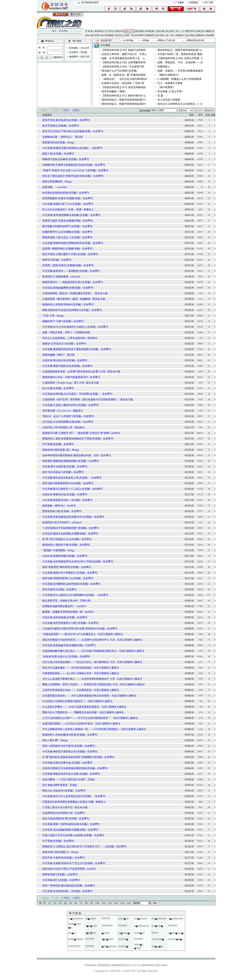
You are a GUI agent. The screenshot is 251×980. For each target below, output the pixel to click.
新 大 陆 (170, 35)
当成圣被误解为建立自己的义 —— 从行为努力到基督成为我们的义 (80, 651)
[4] (65, 903)
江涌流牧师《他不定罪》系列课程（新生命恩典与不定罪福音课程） (80, 400)
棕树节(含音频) (51, 260)
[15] (129, 903)
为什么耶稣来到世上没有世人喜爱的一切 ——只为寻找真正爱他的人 (81, 729)
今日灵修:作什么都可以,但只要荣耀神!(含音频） (69, 595)
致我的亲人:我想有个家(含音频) (60, 545)
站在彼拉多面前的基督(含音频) (59, 193)
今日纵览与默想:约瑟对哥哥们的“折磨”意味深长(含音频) (74, 629)
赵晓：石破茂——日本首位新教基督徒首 (180, 71)
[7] (81, 903)
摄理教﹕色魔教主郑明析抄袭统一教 (62, 612)
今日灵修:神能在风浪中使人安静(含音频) (65, 774)
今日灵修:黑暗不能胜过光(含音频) (61, 366)
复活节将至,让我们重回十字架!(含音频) (64, 254)
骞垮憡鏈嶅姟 (104, 965)
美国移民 (210, 35)
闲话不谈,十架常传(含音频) (57, 858)
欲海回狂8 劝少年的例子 (56, 522)
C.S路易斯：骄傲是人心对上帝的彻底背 (180, 79)
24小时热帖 (128, 40)
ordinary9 (75, 277)
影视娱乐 (180, 35)
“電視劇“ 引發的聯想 (54, 550)
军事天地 (99, 35)
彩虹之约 (129, 31)
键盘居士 (78, 411)
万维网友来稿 (82, 332)
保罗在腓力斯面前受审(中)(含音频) (62, 483)
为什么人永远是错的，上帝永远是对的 (64, 338)
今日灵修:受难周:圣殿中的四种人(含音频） (66, 148)
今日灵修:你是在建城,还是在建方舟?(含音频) (67, 517)
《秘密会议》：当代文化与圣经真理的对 (124, 79)
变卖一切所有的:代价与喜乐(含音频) (62, 746)
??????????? (74, 946)
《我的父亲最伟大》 (169, 75)
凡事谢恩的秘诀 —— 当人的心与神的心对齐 (67, 673)
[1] (50, 903)
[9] (92, 903)
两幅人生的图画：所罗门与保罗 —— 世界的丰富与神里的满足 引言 (80, 684)
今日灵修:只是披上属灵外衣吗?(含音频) (64, 405)
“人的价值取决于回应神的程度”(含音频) (64, 528)
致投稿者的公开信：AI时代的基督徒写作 (65, 377)
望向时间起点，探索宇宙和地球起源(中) (124, 104)
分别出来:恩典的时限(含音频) (59, 556)
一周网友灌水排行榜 (194, 40)
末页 (76, 110)
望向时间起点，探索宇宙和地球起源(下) (124, 100)
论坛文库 (85, 48)
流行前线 (160, 35)
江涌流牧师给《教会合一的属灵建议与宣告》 (68, 293)
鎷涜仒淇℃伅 (133, 965)
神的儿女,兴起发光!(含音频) (58, 791)
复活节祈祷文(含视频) (54, 126)
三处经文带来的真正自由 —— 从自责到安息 (67, 690)
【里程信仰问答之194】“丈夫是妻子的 (123, 67)
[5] (71, 903)
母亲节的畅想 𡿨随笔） (114, 91)
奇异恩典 (63, 31)
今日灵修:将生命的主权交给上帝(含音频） (66, 478)
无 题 (160, 96)
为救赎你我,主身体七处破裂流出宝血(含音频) (67, 165)
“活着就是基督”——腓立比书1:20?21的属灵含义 (69, 634)
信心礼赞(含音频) (52, 388)
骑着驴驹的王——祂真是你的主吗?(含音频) (66, 282)
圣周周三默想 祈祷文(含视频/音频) (61, 221)
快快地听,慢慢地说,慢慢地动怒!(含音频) (64, 461)
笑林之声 (200, 31)
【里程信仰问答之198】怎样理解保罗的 (124, 62)
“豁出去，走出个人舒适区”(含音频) (62, 416)
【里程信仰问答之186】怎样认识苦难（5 (180, 58)
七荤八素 (160, 31)
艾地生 (91, 779)
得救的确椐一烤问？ (54, 355)
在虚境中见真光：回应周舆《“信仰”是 (123, 83)
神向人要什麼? (50, 740)
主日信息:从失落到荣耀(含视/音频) (61, 422)
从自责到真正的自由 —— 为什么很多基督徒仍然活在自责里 (76, 696)
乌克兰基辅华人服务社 (110, 634)
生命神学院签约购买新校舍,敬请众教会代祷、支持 (70, 455)
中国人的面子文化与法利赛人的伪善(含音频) (67, 835)
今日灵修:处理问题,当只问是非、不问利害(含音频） (71, 394)
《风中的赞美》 (166, 87)
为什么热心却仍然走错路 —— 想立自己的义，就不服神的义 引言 (79, 662)
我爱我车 (200, 35)
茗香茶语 (99, 31)
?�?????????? (176, 919)
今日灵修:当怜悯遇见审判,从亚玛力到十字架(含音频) (72, 562)
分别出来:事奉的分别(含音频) (59, 495)
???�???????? (159, 919)
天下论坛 (109, 31)
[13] (116, 903)
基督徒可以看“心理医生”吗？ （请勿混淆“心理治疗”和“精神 (76, 433)
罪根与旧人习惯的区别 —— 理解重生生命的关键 (69, 712)
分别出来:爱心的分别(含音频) (59, 360)
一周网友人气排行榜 (165, 40)
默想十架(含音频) (52, 154)
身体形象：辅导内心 (54, 506)
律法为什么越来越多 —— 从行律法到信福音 (67, 668)
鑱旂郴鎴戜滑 (119, 965)
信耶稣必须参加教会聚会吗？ (59, 606)
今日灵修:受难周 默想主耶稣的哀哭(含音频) (67, 243)
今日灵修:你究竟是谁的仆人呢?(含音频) (64, 623)
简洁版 (84, 52)
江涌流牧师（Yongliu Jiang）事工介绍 (63, 383)
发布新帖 (73, 48)
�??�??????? (109, 947)
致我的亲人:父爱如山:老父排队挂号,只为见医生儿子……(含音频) (78, 847)
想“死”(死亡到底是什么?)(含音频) (61, 539)
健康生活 (210, 31)
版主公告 (85, 57)
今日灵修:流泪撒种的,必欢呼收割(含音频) (65, 584)
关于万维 (209, 3)
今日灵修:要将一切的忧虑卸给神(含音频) (65, 824)
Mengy (71, 142)
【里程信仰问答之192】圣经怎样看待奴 (124, 87)
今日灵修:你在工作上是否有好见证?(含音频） (68, 796)
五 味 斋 (89, 31)
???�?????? (140, 919)
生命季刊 (85, 120)
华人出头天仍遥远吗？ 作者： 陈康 (62, 210)
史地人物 (89, 35)
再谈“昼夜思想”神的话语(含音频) (61, 567)
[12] (110, 903)
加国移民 (150, 35)
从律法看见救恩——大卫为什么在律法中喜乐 (68, 724)
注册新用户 (58, 57)
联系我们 (194, 3)
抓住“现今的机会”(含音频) (57, 472)
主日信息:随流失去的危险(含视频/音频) (64, 534)
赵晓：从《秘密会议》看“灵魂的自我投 (124, 75)
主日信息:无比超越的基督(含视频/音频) (64, 830)
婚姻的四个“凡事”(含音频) (57, 321)
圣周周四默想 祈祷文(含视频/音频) (61, 198)
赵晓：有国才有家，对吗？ (57, 332)
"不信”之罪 (48, 316)
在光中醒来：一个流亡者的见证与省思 (64, 779)
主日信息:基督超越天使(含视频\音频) (63, 645)
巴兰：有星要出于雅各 (170, 83)
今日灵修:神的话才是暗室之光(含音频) (64, 752)
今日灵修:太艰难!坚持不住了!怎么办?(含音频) (68, 863)
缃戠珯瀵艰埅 (148, 965)
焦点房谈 (190, 35)
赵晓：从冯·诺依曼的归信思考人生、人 (123, 58)
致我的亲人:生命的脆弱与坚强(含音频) (64, 735)
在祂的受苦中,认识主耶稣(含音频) (61, 232)
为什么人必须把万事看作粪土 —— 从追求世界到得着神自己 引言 (79, 679)
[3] (60, 903)
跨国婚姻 (109, 35)
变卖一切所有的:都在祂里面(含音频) (62, 886)
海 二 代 (180, 31)
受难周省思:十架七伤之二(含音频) (61, 237)
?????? (155, 933)
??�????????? (75, 919)
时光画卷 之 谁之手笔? (170, 91)
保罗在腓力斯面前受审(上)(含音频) (62, 578)
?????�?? (123, 919)
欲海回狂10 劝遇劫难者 (55, 277)
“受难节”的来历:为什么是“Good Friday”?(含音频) (69, 170)
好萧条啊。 (49, 187)
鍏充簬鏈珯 (91, 965)
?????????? (107, 926)
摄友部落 (139, 31)
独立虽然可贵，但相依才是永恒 (60, 601)
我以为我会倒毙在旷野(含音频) (59, 819)
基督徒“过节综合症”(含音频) (58, 344)
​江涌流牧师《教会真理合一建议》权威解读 (66, 299)
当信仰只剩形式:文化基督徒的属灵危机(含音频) (69, 768)
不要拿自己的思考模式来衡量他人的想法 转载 (68, 802)
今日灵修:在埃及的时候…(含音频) (61, 891)
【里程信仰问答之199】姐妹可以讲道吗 (124, 50)
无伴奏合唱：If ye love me (57, 411)
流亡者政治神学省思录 (55, 785)
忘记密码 (73, 52)
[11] (104, 903)
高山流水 (170, 31)
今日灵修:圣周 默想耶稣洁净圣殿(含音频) (65, 215)
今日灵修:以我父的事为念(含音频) (61, 763)
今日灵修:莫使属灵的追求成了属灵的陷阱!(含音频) (70, 349)
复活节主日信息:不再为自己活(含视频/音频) (67, 131)
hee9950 (115, 433)
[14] (123, 903)
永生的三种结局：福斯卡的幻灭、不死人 (124, 54)
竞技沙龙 (119, 31)
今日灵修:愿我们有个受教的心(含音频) (64, 573)
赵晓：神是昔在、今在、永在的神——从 (180, 62)
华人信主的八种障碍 (169, 100)
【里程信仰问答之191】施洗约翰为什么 (124, 96)
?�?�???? (91, 926)
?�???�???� (176, 933)
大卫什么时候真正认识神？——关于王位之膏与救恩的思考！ (76, 718)
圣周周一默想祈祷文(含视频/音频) (61, 249)
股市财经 (139, 35)
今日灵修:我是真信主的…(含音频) (61, 500)
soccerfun (62, 187)
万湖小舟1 (86, 601)
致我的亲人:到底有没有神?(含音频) (62, 305)
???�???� (157, 926)
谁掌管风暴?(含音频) (54, 874)
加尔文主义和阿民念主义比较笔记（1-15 (180, 104)
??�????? (90, 919)
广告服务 (180, 3)
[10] (97, 903)
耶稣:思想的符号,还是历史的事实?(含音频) (66, 310)
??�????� (124, 933)
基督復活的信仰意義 (54, 142)
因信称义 (92, 338)
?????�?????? (75, 940)
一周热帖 (145, 40)
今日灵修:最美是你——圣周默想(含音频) (65, 271)
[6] (76, 903)
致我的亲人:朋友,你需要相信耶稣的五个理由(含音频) (72, 439)
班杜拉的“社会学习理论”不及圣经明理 (64, 869)
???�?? (72, 933)
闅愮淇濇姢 (162, 965)
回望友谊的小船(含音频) (56, 511)
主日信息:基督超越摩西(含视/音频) (61, 288)
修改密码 (73, 57)
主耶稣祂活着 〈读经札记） (58, 137)
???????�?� (175, 940)
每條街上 (89, 210)
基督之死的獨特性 (52, 182)
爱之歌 (79, 137)
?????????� (158, 940)
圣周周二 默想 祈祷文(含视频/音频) (62, 265)
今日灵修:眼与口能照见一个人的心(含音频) (66, 489)
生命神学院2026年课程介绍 (57, 813)
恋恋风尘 (119, 35)
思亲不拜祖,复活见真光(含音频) (60, 120)
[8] (86, 903)
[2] (55, 903)
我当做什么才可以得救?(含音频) (119, 71)
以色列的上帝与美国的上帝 (57, 427)
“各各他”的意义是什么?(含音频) (60, 657)
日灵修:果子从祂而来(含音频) (59, 467)
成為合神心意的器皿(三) (56, 852)
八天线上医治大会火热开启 (57, 807)
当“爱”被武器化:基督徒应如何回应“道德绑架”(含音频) (72, 757)
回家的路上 (164, 67)
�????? (105, 933)
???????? (106, 919)
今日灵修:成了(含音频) (55, 880)
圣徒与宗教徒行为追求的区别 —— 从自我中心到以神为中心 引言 (79, 640)
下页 (65, 110)
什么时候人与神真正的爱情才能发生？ (64, 701)
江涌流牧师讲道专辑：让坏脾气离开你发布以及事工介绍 (74, 372)
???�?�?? (157, 947)
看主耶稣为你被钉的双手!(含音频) (61, 226)
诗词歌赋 (150, 31)
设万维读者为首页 (90, 3)
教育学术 (190, 31)
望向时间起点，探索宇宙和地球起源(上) (180, 50)
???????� (123, 940)
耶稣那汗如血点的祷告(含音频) (59, 159)
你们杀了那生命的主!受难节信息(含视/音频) (67, 176)
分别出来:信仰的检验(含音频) (59, 617)
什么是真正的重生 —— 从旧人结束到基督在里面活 (71, 707)
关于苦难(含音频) (52, 444)
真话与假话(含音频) (53, 589)
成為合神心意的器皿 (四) (56, 450)
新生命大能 (101, 293)
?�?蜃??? (91, 933)
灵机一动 (129, 35)
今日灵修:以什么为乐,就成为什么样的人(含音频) (69, 327)
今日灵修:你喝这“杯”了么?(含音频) (62, 204)
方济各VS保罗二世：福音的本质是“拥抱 (180, 54)
